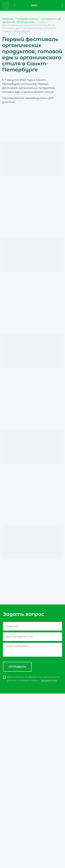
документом (49, 680)
